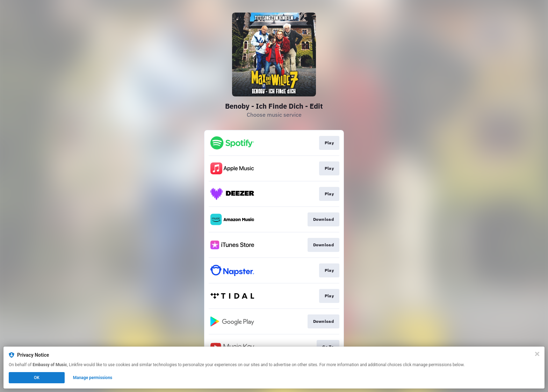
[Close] (537, 354)
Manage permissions (93, 378)
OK (37, 378)
